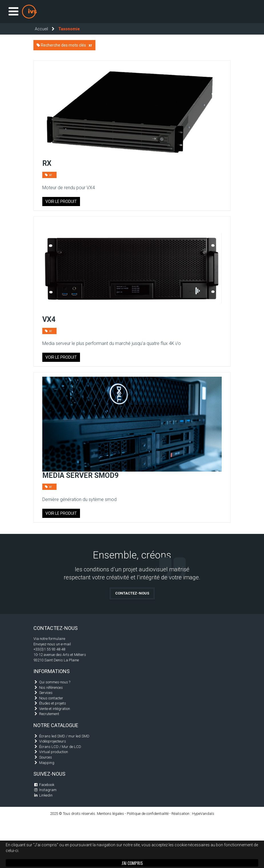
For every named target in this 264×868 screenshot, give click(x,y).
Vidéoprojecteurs (53, 741)
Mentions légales (110, 814)
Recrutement (49, 714)
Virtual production (54, 752)
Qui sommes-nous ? (55, 682)
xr (48, 175)
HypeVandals (203, 814)
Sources (46, 757)
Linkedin (46, 795)
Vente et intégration (55, 709)
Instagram (48, 790)
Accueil (41, 29)
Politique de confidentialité (148, 814)
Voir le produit (61, 201)
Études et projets (53, 703)
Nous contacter (51, 698)
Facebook (47, 785)
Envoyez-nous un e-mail (52, 644)
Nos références (51, 688)
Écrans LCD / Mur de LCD (60, 747)
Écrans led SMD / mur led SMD (64, 736)
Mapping (47, 763)
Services (46, 693)
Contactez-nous (132, 593)
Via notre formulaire (49, 639)
